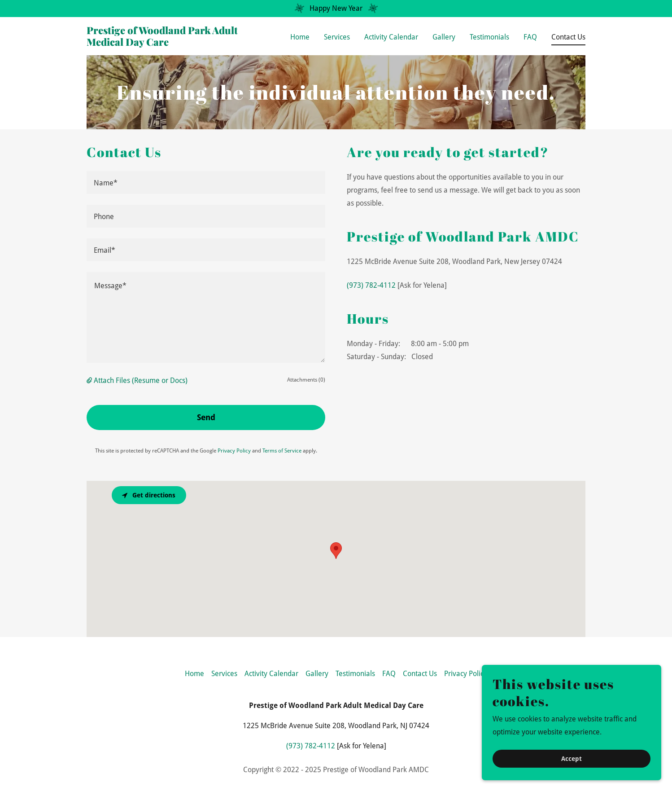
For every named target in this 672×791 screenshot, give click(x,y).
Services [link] (337, 37)
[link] (174, 43)
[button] (90, 380)
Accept (572, 759)
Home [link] (300, 37)
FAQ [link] (530, 37)
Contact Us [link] (568, 37)
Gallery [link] (444, 37)
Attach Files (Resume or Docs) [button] (141, 380)
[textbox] (206, 182)
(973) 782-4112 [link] (371, 285)
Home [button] (194, 674)
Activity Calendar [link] (391, 37)
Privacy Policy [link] (234, 451)
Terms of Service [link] (282, 451)
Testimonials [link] (489, 37)
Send (206, 417)
